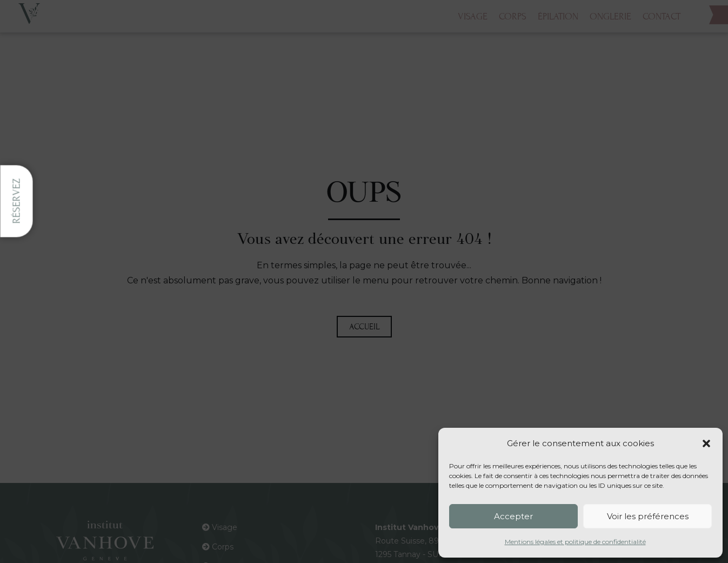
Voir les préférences (648, 516)
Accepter (513, 516)
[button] (706, 443)
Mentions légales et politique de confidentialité (575, 542)
